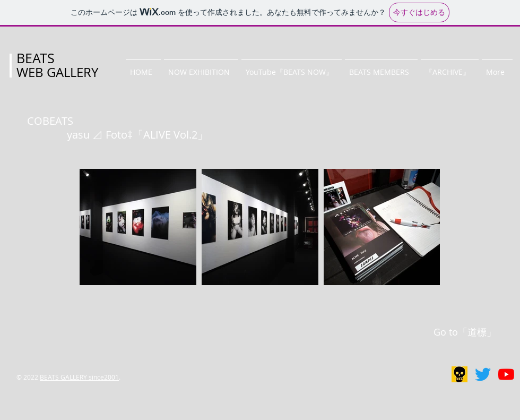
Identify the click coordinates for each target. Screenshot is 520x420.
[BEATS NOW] (506, 374)
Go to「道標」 (465, 332)
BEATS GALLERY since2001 (79, 377)
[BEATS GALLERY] (483, 374)
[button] (201, 67)
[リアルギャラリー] (460, 374)
